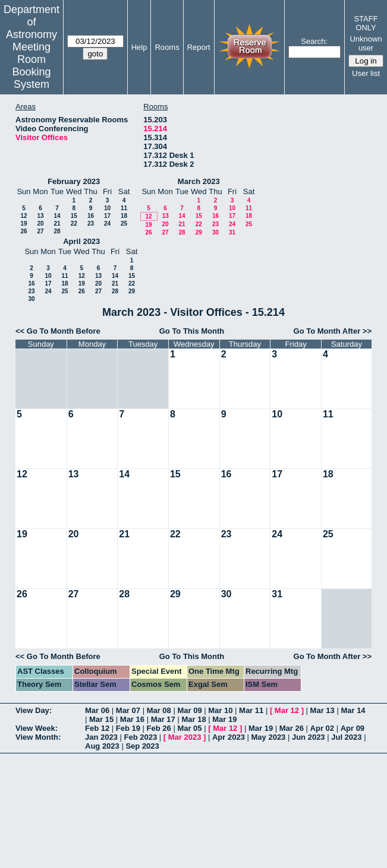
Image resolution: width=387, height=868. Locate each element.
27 (40, 231)
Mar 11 (251, 710)
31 (232, 232)
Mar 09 (189, 710)
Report (199, 47)
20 (40, 224)
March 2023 (199, 181)
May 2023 (269, 737)
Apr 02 (322, 728)
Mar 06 (97, 710)
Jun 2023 (309, 737)
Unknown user (366, 43)
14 (57, 216)
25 (124, 224)
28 (57, 231)
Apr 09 (353, 728)
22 (74, 224)
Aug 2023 (102, 746)
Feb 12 (97, 728)
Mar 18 (193, 719)
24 (107, 224)
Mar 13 (322, 710)
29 (199, 232)
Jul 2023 (346, 737)
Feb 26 (159, 728)
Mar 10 (220, 710)
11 (124, 208)
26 (23, 231)
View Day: (34, 710)
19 (23, 224)
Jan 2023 (101, 737)
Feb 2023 (141, 737)
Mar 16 (132, 719)
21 (57, 224)
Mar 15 (101, 719)
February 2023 (74, 181)
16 (91, 216)
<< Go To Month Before (58, 331)
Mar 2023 (185, 737)
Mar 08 (159, 710)
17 (107, 216)
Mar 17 (163, 719)
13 (40, 216)
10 (107, 208)
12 (23, 216)
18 (124, 216)
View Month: (38, 737)
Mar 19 (224, 719)
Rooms (167, 47)
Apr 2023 (229, 737)
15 (74, 216)
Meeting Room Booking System (31, 66)
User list (366, 73)
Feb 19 (128, 728)
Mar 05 (189, 728)
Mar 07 (128, 710)
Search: (314, 41)
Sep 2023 (142, 746)
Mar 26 (292, 728)
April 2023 (81, 241)
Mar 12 (287, 710)
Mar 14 (353, 710)
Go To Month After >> (333, 331)
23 (91, 224)
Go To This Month (192, 331)
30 (215, 232)
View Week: (37, 728)
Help (139, 47)
